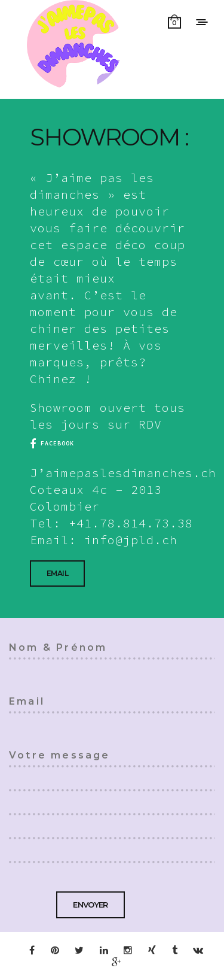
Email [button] (57, 573)
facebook (52, 443)
